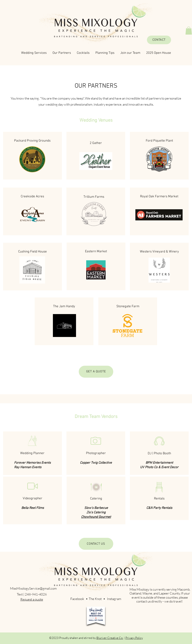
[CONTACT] (159, 40)
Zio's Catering (96, 513)
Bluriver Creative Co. (110, 638)
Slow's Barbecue (96, 508)
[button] (189, 31)
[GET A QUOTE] (96, 372)
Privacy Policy (134, 638)
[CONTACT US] (96, 544)
